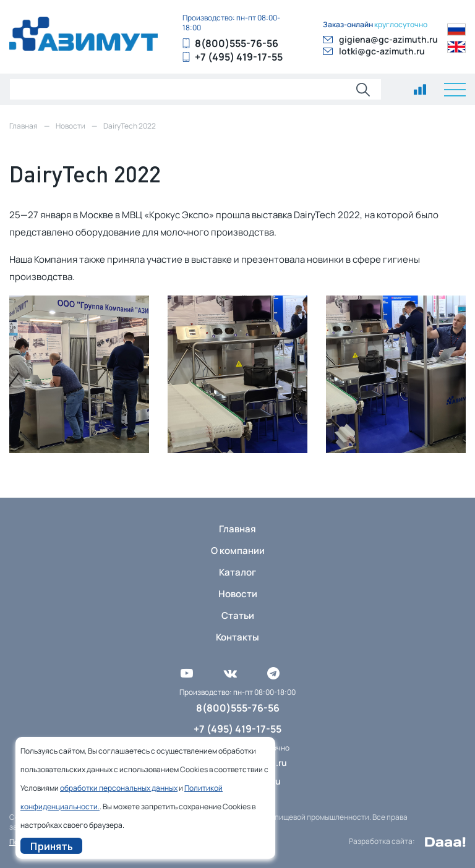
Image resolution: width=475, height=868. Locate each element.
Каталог (237, 572)
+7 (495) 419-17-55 (239, 57)
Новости (238, 594)
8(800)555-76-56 (237, 43)
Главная (237, 529)
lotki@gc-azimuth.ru (382, 51)
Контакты (237, 637)
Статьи (238, 615)
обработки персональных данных (119, 788)
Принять (51, 846)
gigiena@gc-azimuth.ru (388, 39)
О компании (238, 551)
